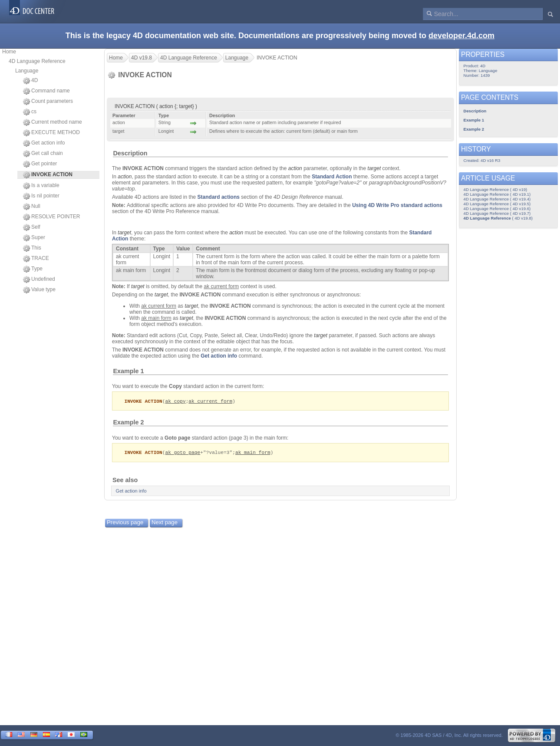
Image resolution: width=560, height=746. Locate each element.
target (374, 168)
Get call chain (43, 154)
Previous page (125, 523)
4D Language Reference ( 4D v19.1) (497, 194)
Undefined (39, 279)
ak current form (210, 401)
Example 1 (128, 371)
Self (32, 227)
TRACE (36, 259)
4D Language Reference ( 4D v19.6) (497, 209)
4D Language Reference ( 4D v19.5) (497, 204)
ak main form (253, 453)
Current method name (53, 122)
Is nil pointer (41, 196)
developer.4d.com (461, 36)
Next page (165, 523)
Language (27, 71)
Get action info (44, 143)
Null (32, 207)
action (295, 168)
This (32, 248)
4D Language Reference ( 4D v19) (496, 189)
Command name (46, 91)
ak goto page (183, 453)
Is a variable (41, 186)
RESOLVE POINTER (51, 217)
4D (30, 81)
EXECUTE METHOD (51, 133)
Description (130, 153)
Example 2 (128, 423)
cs (30, 112)
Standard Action (332, 177)
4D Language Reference (37, 61)
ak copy (176, 401)
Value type (39, 290)
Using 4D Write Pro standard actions (397, 205)
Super (34, 238)
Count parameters (48, 102)
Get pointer (40, 164)
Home (9, 52)
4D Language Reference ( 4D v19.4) (497, 199)
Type (33, 269)
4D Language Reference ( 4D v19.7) (497, 213)
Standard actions (219, 197)
